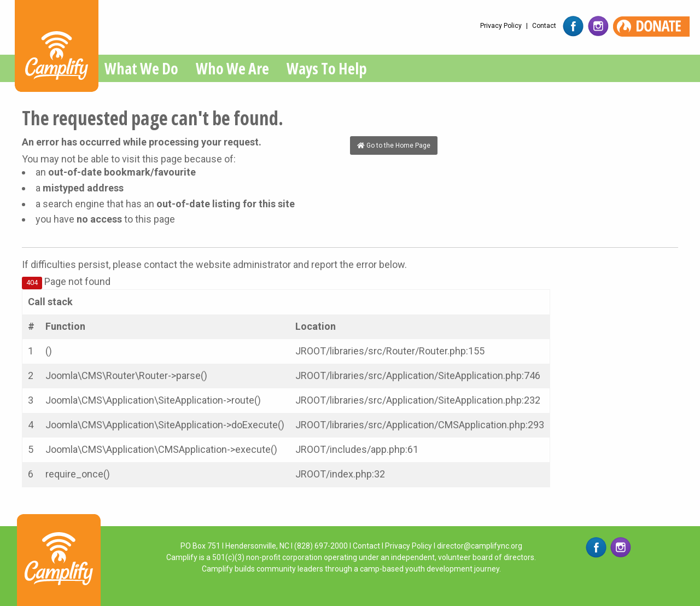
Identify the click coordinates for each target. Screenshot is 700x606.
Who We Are (232, 68)
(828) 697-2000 (321, 546)
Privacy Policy (501, 26)
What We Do (141, 68)
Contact (544, 26)
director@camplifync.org (480, 546)
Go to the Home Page (394, 145)
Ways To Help (327, 68)
